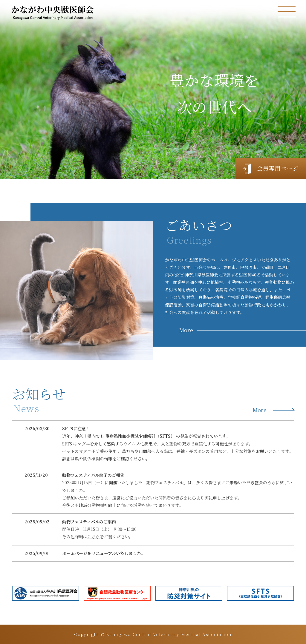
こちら (94, 537)
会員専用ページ (271, 169)
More (186, 330)
